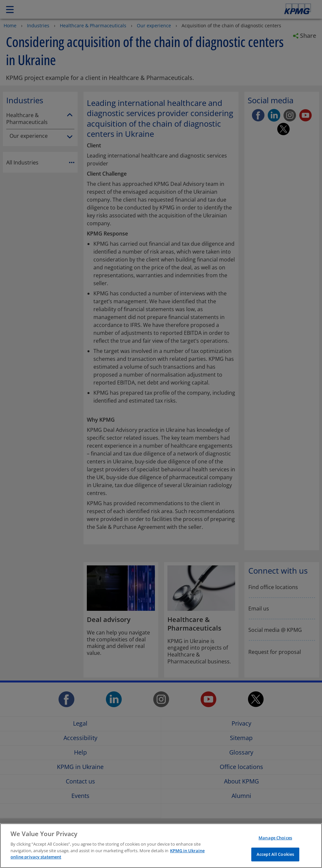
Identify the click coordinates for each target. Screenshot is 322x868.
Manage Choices (275, 838)
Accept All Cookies (275, 854)
